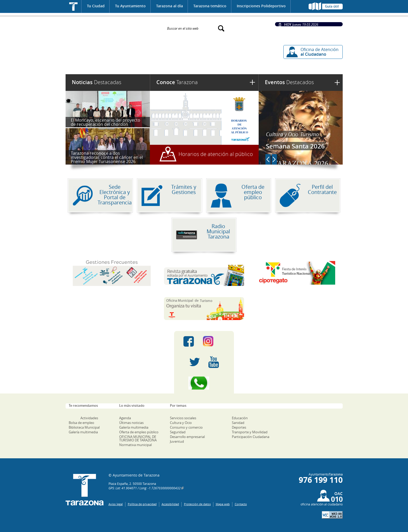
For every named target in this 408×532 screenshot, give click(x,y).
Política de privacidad (142, 504)
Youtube (214, 362)
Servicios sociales (183, 418)
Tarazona (177, 82)
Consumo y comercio (186, 427)
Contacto (241, 504)
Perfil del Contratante (322, 189)
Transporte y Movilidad (250, 432)
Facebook (189, 341)
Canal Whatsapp (204, 383)
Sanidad (238, 423)
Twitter (195, 362)
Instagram (213, 341)
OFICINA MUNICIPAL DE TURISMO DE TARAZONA (138, 438)
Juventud (177, 441)
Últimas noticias (131, 423)
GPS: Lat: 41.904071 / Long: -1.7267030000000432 (145, 488)
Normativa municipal (135, 445)
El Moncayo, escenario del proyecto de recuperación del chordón (106, 122)
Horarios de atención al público (216, 154)
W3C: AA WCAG (332, 515)
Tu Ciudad (96, 6)
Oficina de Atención (320, 52)
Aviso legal (116, 504)
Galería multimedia (83, 432)
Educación (240, 418)
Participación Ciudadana (251, 437)
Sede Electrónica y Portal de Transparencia (115, 195)
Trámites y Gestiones (184, 189)
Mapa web (223, 504)
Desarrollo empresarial (187, 437)
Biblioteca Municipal (84, 427)
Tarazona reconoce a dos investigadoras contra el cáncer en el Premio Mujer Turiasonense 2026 (107, 157)
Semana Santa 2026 (295, 146)
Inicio (74, 6)
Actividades (89, 418)
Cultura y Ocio (282, 134)
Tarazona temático (210, 6)
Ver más (337, 83)
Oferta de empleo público (253, 192)
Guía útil (332, 6)
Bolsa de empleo (81, 423)
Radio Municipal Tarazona (218, 231)
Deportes (239, 427)
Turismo (310, 134)
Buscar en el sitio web (183, 28)
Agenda (125, 418)
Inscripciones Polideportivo (261, 6)
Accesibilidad (170, 504)
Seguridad (178, 432)
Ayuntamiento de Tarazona (113, 26)
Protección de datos (197, 504)
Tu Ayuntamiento (130, 6)
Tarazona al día (170, 6)
